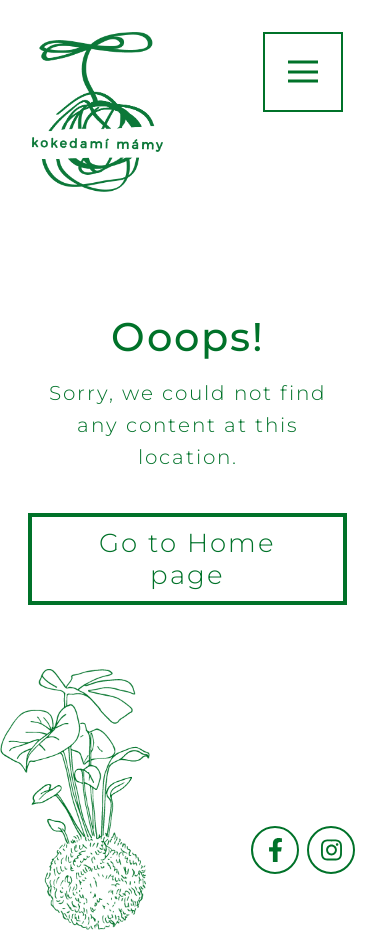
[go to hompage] (97, 112)
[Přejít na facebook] (275, 850)
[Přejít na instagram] (331, 850)
